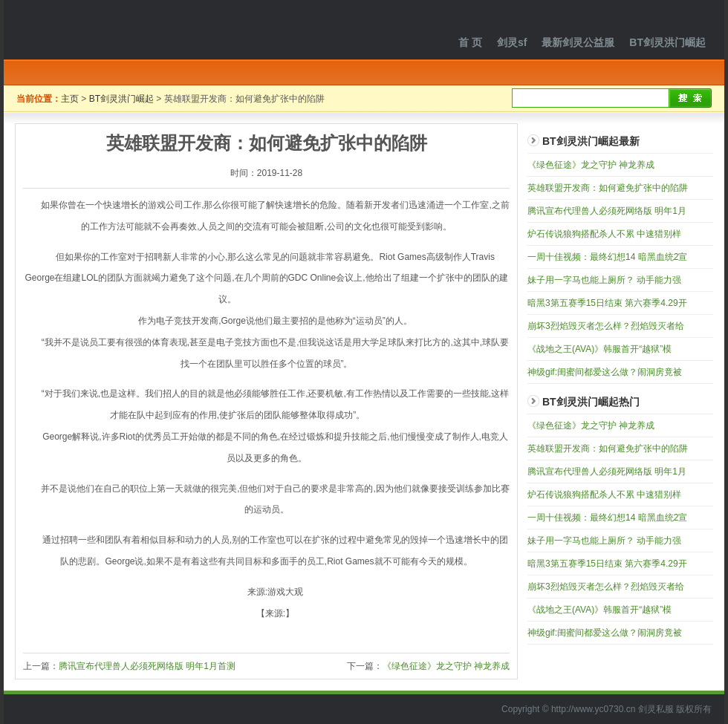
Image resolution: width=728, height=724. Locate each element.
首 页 (470, 42)
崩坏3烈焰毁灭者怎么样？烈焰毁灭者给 (606, 326)
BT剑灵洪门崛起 (667, 42)
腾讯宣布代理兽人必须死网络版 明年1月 (607, 211)
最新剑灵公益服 (578, 42)
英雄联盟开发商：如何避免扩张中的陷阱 (608, 188)
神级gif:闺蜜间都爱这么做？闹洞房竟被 (605, 372)
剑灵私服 (104, 30)
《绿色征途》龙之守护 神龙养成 (446, 666)
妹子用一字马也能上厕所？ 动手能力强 (604, 280)
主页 (70, 99)
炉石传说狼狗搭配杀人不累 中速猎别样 (604, 234)
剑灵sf (512, 42)
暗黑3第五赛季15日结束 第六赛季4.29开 (607, 303)
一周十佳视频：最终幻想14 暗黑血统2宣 (607, 257)
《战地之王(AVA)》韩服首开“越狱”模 (599, 349)
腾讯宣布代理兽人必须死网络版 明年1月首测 (147, 666)
